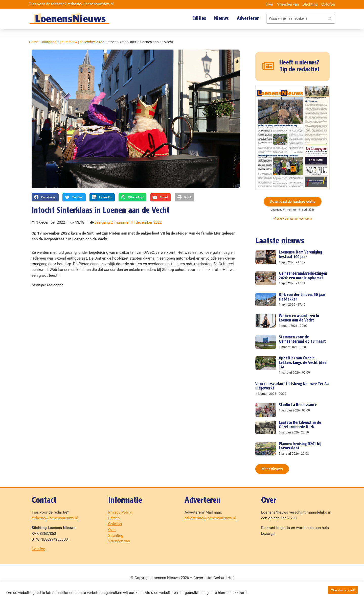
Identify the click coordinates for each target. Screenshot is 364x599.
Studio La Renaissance (298, 405)
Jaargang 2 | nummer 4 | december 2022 (72, 42)
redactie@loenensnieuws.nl (55, 518)
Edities (199, 19)
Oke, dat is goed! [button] (343, 590)
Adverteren (248, 19)
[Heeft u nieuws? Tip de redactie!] (268, 66)
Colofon (328, 4)
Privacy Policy (120, 512)
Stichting (310, 4)
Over (269, 4)
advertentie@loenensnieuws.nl (210, 518)
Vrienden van (288, 4)
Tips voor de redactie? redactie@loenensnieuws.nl (71, 4)
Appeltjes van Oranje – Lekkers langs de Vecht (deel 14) (303, 363)
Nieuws (221, 19)
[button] (45, 197)
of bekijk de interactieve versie (293, 219)
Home (34, 42)
